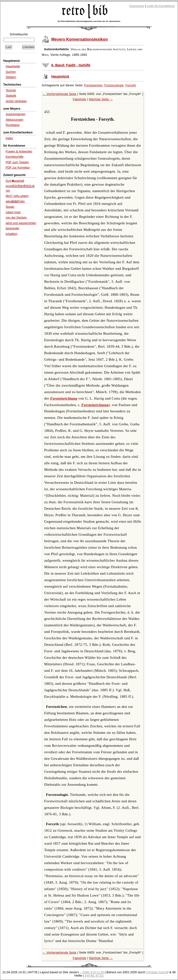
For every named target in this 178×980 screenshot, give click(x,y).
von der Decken (16, 218)
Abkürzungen (14, 120)
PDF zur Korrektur (18, 168)
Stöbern (11, 77)
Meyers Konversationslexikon (79, 39)
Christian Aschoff (157, 972)
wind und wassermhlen (21, 223)
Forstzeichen (93, 85)
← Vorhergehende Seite (59, 94)
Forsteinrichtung (64, 398)
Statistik (11, 96)
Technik (11, 90)
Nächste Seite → (101, 99)
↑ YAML (85, 972)
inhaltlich (11, 234)
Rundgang (13, 125)
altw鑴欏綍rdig (15, 201)
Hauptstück (60, 77)
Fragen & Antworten (19, 151)
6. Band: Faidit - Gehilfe (71, 65)
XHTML (90, 976)
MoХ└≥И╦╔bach (17, 196)
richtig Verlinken (16, 101)
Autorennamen (15, 114)
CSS (101, 976)
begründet (12, 228)
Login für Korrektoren (161, 6)
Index (9, 138)
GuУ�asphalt (15, 181)
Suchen (11, 72)
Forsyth (131, 85)
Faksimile (79, 99)
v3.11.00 (98, 972)
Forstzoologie (114, 85)
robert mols (13, 212)
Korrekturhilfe (14, 157)
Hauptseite (13, 66)
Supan (10, 207)
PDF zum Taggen (17, 162)
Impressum (137, 6)
